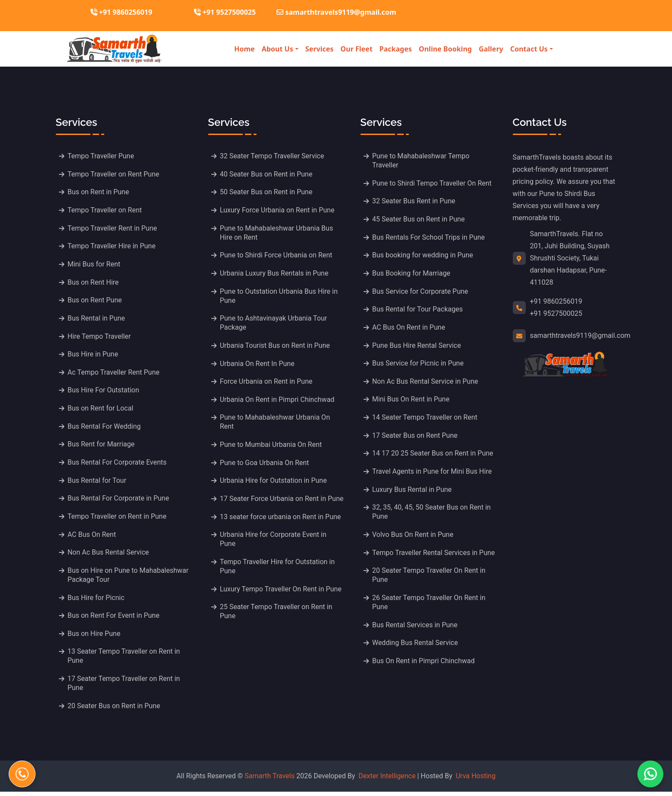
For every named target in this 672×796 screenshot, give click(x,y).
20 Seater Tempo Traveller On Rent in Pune (429, 578)
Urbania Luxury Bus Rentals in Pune (275, 274)
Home (244, 49)
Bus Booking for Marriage (412, 274)
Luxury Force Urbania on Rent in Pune (278, 210)
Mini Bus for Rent (94, 265)
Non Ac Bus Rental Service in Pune (426, 383)
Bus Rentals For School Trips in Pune (429, 238)
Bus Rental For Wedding (104, 428)
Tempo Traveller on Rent (105, 210)
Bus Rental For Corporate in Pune (119, 501)
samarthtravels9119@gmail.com (580, 335)
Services (320, 49)
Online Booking (445, 49)
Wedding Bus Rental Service (415, 647)
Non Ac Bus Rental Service (109, 556)
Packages (396, 49)
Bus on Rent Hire (93, 283)
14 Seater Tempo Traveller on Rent (425, 419)
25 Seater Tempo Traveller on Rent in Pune (277, 615)
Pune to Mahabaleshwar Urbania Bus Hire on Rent (277, 233)
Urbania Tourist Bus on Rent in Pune (275, 347)
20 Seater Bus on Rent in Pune (114, 710)
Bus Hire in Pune (93, 356)
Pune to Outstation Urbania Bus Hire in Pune (279, 297)
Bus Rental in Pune (97, 319)
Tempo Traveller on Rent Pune (114, 174)
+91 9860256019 (121, 12)
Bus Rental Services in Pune (415, 628)
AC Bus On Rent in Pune (409, 329)
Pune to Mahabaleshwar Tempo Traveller (421, 160)
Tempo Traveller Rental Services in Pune (434, 556)
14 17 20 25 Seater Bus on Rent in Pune (433, 456)
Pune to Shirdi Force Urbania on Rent (277, 256)
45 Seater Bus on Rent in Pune (419, 220)
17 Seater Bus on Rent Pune (415, 438)
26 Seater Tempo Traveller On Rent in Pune (429, 606)
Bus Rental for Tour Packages (418, 310)
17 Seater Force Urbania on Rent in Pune (282, 501)
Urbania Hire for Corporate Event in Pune (273, 542)
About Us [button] (278, 49)
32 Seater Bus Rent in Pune (414, 201)
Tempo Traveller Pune (101, 156)
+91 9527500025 (225, 12)
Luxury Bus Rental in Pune (412, 492)
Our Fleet (357, 49)
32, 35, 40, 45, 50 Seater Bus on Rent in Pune (432, 515)
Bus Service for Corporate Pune (421, 292)
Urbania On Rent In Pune (257, 365)
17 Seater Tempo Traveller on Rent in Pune (124, 687)
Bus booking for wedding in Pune (423, 256)
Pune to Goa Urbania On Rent (265, 465)
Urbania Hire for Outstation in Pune (274, 483)
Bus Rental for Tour (97, 483)
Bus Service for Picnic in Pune (418, 365)
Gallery (491, 49)
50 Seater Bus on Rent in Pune (267, 192)
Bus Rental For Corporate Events (117, 465)
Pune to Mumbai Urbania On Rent (271, 447)
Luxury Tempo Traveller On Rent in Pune (281, 592)
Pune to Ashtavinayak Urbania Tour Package (274, 324)
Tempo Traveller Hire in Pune (112, 247)
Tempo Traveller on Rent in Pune (117, 519)
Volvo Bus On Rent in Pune (413, 538)
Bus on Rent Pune (95, 301)
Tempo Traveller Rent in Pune (113, 229)
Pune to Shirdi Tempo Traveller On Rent (432, 183)
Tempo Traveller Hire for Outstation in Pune (278, 569)
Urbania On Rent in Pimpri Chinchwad (278, 401)
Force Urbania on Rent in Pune (267, 383)
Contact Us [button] (529, 49)
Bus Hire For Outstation (104, 392)
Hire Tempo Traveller (100, 338)
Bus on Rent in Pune (99, 192)
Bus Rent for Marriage (101, 447)
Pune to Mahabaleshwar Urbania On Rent (275, 424)
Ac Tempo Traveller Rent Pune (114, 374)
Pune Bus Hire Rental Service (417, 347)
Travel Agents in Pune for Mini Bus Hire (432, 474)
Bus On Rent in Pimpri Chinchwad (424, 665)
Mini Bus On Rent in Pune (411, 401)
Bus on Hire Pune (94, 637)
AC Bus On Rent (92, 538)
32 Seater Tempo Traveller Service (272, 156)
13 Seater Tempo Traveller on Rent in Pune (124, 660)
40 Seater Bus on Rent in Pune (267, 174)
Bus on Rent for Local (101, 410)
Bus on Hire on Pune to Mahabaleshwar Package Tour (129, 578)
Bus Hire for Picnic (96, 601)
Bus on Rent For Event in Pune (114, 619)
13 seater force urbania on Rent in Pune (281, 519)
